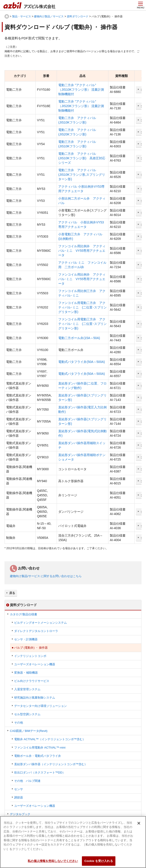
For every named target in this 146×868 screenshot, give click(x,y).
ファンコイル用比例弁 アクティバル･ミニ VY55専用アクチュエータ (82, 251)
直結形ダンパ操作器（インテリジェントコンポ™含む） (51, 764)
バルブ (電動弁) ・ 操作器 (31, 648)
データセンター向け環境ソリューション (40, 706)
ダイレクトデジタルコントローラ (36, 631)
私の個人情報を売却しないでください (53, 863)
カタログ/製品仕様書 (24, 614)
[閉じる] (139, 825)
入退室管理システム (27, 689)
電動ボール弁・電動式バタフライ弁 (38, 756)
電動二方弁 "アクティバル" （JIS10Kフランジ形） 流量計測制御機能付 (81, 90)
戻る (12, 593)
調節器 (19, 797)
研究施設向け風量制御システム (35, 698)
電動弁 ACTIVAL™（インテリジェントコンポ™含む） (50, 739)
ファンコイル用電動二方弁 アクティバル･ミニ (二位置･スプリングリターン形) (82, 307)
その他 (19, 723)
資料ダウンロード (78, 16)
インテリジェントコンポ (30, 656)
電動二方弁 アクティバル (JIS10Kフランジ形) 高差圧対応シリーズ (82, 158)
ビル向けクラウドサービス (32, 681)
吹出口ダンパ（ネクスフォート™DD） (40, 772)
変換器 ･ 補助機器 (26, 673)
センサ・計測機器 (26, 639)
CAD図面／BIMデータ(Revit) (29, 731)
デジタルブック (20, 814)
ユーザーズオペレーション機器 (35, 664)
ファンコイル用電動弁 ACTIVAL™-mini (40, 748)
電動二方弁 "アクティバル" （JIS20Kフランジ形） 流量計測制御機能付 (81, 106)
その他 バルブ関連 (27, 781)
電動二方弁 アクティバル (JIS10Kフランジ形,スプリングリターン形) (82, 175)
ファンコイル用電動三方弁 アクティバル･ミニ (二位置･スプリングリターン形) (82, 324)
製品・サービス (22, 16)
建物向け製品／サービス (49, 16)
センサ (19, 789)
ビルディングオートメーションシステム (40, 623)
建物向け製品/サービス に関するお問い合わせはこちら (46, 576)
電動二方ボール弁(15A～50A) (79, 338)
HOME (7, 16)
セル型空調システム (27, 714)
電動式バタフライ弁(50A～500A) (82, 362)
